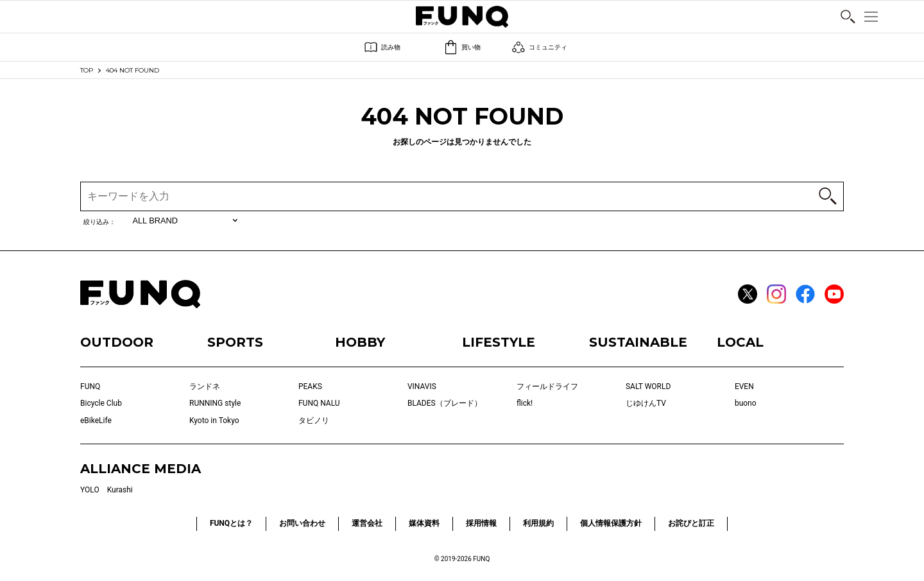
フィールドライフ (547, 386)
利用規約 (538, 523)
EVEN (744, 386)
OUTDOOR (117, 342)
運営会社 (367, 523)
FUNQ (90, 386)
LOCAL (740, 342)
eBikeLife (96, 421)
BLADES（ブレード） (445, 403)
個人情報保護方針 (611, 523)
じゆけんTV (646, 403)
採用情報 (481, 523)
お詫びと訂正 (691, 523)
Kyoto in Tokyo (214, 421)
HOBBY (360, 342)
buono (746, 403)
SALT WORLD (648, 386)
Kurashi (120, 490)
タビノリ (314, 421)
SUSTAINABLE (638, 342)
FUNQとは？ (231, 523)
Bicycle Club (101, 403)
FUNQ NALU (319, 403)
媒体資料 (424, 523)
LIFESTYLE (499, 342)
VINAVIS (422, 386)
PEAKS (310, 386)
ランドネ (205, 386)
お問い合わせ (302, 523)
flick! (525, 403)
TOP (87, 70)
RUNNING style (215, 403)
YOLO (90, 490)
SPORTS (235, 342)
